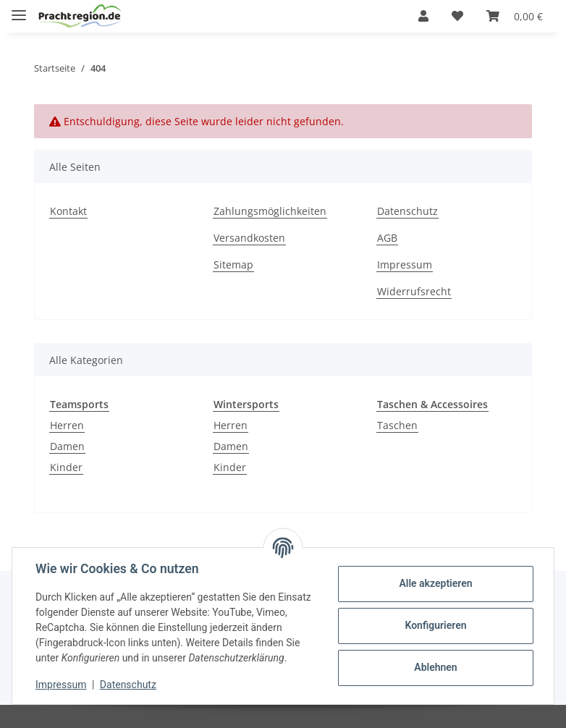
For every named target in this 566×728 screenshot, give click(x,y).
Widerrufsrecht (414, 291)
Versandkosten (249, 238)
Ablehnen (435, 667)
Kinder (66, 467)
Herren (67, 425)
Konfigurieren (435, 625)
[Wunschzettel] (457, 16)
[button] (423, 16)
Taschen (397, 425)
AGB (387, 238)
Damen (67, 446)
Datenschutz (407, 211)
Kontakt (68, 211)
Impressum (405, 264)
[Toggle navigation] (19, 9)
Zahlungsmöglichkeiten (270, 211)
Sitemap (233, 264)
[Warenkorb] (515, 16)
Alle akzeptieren (435, 583)
